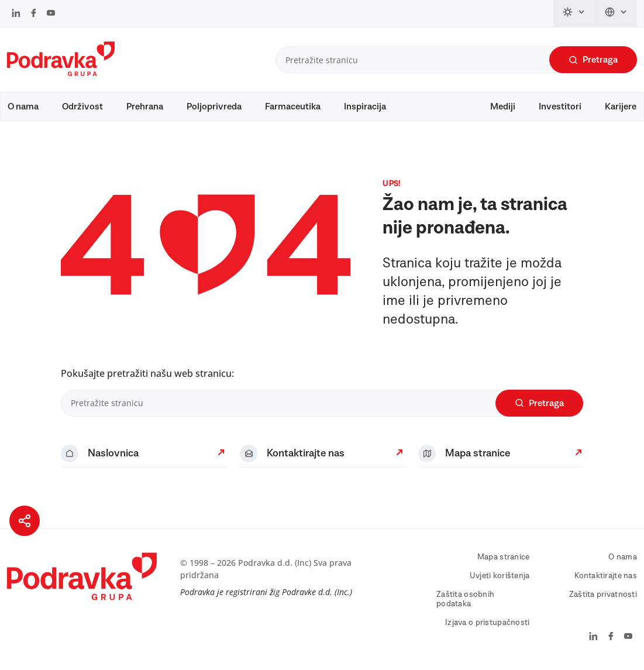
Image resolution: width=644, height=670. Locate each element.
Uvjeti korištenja (500, 576)
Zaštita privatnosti (603, 595)
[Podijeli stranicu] (25, 521)
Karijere (621, 106)
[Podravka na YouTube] (51, 14)
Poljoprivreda (214, 106)
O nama (23, 106)
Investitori (560, 106)
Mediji (503, 106)
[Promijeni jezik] (616, 13)
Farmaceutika (293, 106)
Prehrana (145, 106)
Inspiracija (365, 106)
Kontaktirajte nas (606, 576)
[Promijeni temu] (574, 13)
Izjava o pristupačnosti (487, 623)
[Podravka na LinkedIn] (16, 14)
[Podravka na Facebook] (34, 14)
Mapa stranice (504, 557)
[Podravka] (61, 73)
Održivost (82, 106)
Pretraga (593, 60)
